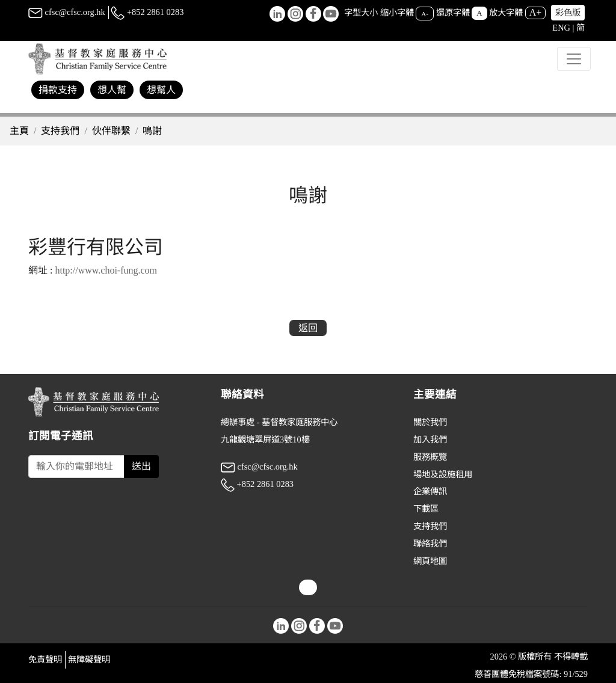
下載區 (426, 509)
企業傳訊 (430, 491)
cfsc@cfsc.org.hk (67, 12)
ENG (561, 28)
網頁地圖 (430, 561)
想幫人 (161, 90)
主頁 (19, 131)
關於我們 (430, 422)
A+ (536, 12)
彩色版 (568, 13)
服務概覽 (430, 457)
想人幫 (112, 90)
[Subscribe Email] (76, 467)
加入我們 (430, 440)
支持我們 (60, 131)
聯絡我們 (430, 544)
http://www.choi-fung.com (106, 270)
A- (425, 13)
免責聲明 (45, 660)
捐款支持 (58, 90)
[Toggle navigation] (574, 59)
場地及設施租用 (443, 474)
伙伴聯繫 (111, 131)
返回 (308, 328)
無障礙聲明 (89, 660)
